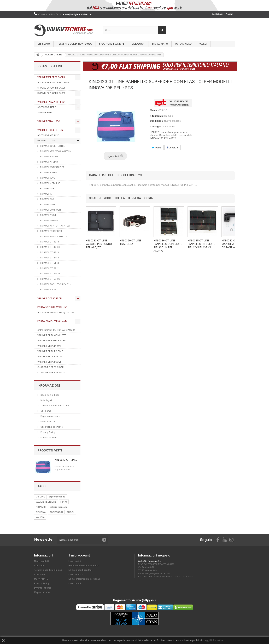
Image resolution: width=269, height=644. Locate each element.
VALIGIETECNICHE (46, 502)
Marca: (154, 110)
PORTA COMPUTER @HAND (52, 321)
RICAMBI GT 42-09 (50, 247)
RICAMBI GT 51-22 (49, 263)
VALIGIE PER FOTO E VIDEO (52, 341)
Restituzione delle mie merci (83, 565)
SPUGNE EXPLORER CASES (51, 88)
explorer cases (57, 497)
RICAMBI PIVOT (48, 215)
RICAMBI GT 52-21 (49, 268)
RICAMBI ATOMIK (49, 162)
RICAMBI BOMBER (49, 157)
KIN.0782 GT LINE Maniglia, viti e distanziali (232, 244)
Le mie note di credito (80, 570)
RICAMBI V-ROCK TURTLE (53, 236)
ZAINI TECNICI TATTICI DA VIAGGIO (56, 330)
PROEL (70, 512)
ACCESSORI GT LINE (48, 135)
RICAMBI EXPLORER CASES (51, 93)
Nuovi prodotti (42, 561)
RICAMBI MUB (47, 188)
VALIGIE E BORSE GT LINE (51, 130)
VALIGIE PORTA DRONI (49, 346)
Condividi (172, 148)
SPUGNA (41, 512)
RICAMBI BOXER (48, 173)
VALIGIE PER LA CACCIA (50, 356)
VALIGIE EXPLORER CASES (51, 77)
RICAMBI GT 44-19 (49, 258)
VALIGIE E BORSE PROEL (50, 298)
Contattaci (217, 14)
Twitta (157, 148)
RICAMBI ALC (47, 199)
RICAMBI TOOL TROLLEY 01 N (55, 284)
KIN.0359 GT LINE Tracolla (130, 242)
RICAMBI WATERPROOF (52, 167)
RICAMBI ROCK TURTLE (52, 146)
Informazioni (49, 385)
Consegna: (156, 126)
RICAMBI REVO (47, 178)
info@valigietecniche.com (158, 573)
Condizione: (157, 121)
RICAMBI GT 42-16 (49, 252)
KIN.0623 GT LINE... (66, 460)
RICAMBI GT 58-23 (50, 279)
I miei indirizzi (76, 574)
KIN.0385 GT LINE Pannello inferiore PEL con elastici (201, 244)
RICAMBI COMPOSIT (50, 210)
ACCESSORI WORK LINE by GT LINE (56, 312)
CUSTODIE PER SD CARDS (51, 372)
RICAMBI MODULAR (50, 183)
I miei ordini (75, 561)
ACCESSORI (56, 512)
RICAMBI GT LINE (46, 141)
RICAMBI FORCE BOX (51, 231)
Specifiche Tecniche (112, 44)
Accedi (229, 14)
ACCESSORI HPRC (47, 107)
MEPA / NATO (160, 44)
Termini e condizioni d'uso (75, 44)
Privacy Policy (48, 432)
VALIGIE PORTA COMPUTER (52, 335)
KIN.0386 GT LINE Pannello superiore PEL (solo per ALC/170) (168, 246)
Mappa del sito (42, 592)
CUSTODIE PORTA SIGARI (51, 367)
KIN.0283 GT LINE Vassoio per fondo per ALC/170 (99, 244)
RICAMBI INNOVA (49, 220)
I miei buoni (75, 583)
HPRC (64, 502)
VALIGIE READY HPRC (49, 121)
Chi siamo (44, 44)
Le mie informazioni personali (84, 579)
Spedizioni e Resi (49, 395)
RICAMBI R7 (46, 194)
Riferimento (156, 116)
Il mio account (79, 555)
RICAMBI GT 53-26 (50, 274)
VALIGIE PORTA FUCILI (49, 362)
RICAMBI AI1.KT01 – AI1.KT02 (55, 226)
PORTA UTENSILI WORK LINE (52, 307)
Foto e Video (183, 44)
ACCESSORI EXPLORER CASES (53, 82)
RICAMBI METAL (48, 204)
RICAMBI (41, 507)
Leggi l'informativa (213, 640)
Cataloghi (138, 44)
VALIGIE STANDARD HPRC (51, 102)
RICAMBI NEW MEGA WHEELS (55, 151)
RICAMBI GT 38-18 (49, 242)
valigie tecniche (59, 507)
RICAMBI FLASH (48, 290)
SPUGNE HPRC (45, 112)
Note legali (46, 400)
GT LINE (40, 497)
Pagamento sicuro (50, 416)
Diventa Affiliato (49, 437)
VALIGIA (40, 517)
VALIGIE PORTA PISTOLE (50, 351)
